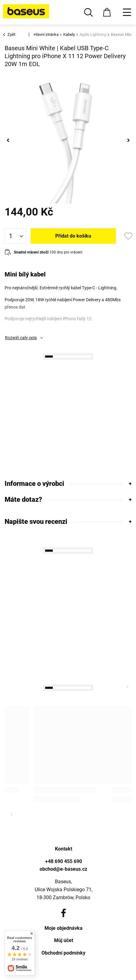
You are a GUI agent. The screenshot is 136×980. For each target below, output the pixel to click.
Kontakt (64, 849)
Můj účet (64, 940)
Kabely (69, 34)
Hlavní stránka (46, 34)
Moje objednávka (64, 928)
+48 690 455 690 (64, 861)
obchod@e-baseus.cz (63, 869)
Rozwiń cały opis (21, 338)
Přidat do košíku (73, 236)
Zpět (10, 35)
